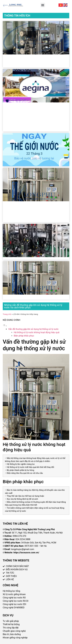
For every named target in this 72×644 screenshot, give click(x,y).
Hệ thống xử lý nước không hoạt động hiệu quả (37, 332)
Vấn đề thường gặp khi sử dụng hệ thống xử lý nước (33, 329)
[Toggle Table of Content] (5, 326)
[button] (43, 5)
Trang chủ (7, 314)
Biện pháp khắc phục (24, 336)
